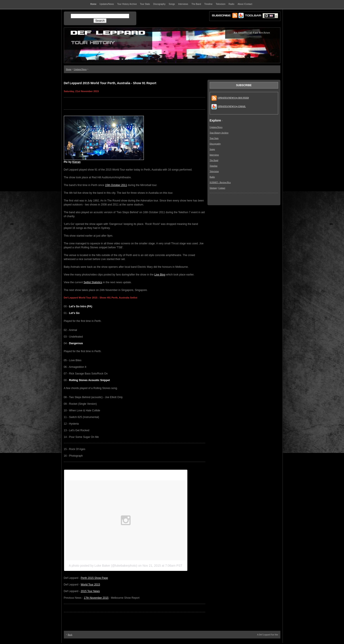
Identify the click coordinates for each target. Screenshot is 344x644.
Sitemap (213, 188)
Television (214, 171)
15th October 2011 (116, 185)
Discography (215, 144)
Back (70, 635)
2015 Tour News (90, 591)
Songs (212, 149)
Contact (222, 188)
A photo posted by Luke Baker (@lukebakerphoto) (103, 566)
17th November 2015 (96, 598)
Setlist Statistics (93, 282)
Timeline (214, 166)
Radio (212, 177)
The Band (214, 160)
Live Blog (160, 275)
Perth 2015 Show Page (94, 578)
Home (69, 69)
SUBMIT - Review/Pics (220, 182)
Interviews (214, 155)
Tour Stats (214, 138)
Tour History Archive (219, 133)
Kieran (76, 162)
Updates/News (80, 69)
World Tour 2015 (90, 585)
